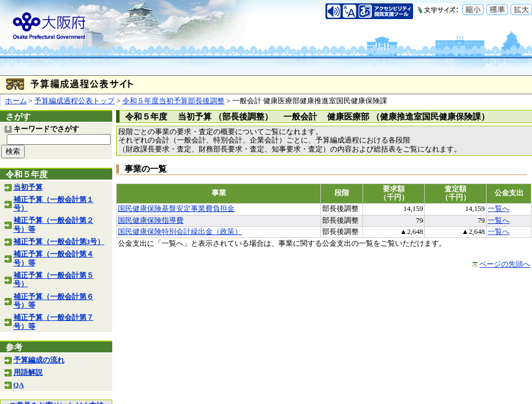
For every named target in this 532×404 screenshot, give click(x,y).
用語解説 (28, 373)
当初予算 (28, 187)
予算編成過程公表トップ (74, 101)
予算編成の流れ (39, 360)
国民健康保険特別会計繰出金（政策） (180, 232)
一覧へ (499, 209)
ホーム (16, 101)
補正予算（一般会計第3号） (59, 242)
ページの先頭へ (505, 264)
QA (19, 385)
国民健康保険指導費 (151, 221)
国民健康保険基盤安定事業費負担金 (176, 209)
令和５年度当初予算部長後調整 (173, 101)
